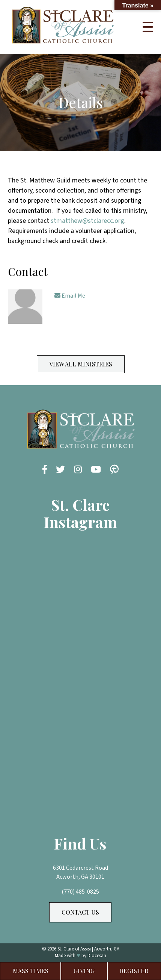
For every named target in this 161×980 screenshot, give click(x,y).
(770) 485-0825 (80, 892)
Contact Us (80, 912)
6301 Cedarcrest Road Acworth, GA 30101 (80, 872)
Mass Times (31, 971)
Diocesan (97, 956)
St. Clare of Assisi (74, 949)
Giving (84, 971)
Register (134, 971)
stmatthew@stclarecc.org (87, 221)
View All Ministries (81, 364)
